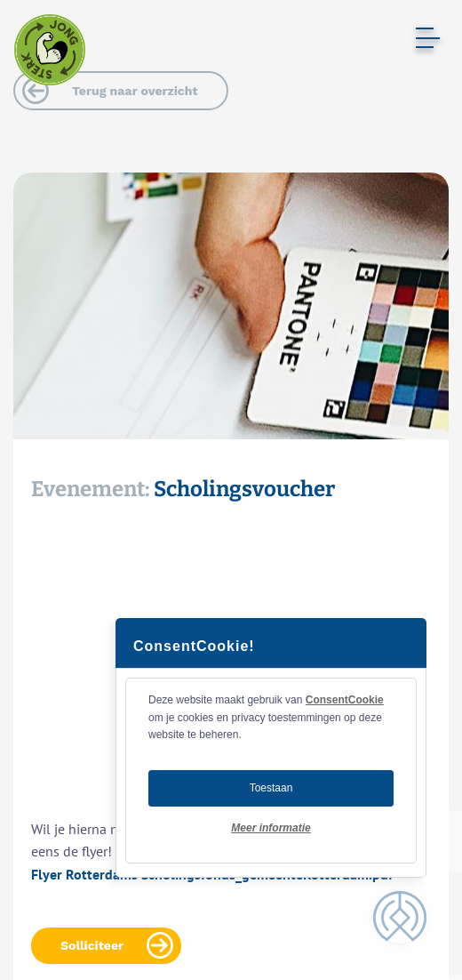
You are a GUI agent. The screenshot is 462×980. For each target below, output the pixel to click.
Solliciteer (92, 945)
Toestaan (271, 788)
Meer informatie (271, 828)
